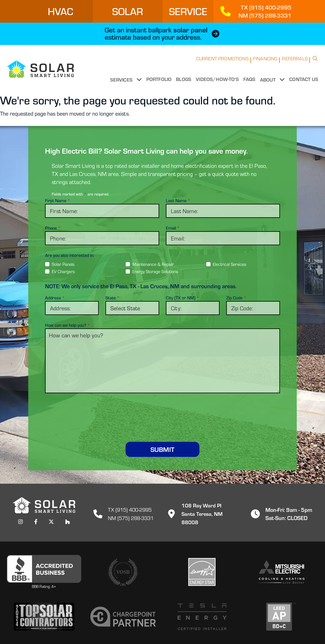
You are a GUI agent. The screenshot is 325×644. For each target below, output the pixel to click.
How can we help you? (68, 325)
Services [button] (124, 83)
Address (55, 298)
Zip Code (236, 298)
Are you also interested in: (70, 255)
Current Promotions (222, 62)
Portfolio (160, 83)
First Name (58, 200)
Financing (265, 62)
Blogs (185, 83)
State (113, 298)
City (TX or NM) (183, 298)
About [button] (269, 83)
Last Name (178, 200)
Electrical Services (230, 264)
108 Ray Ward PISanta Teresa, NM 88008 (203, 513)
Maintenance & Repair (153, 264)
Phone (53, 228)
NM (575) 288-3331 (131, 517)
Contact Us (304, 83)
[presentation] (162, 411)
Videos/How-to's (218, 83)
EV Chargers (63, 271)
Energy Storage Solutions (155, 271)
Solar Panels (63, 264)
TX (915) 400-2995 (130, 509)
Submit (162, 449)
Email (173, 228)
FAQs (250, 83)
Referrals (295, 62)
